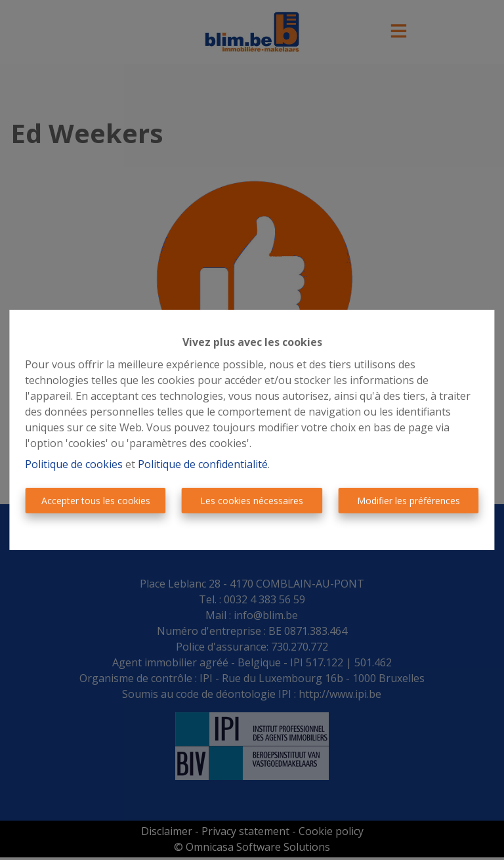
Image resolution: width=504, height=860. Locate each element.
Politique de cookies (74, 464)
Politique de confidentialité (203, 464)
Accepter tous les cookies (96, 501)
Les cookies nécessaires (252, 501)
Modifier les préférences (409, 501)
